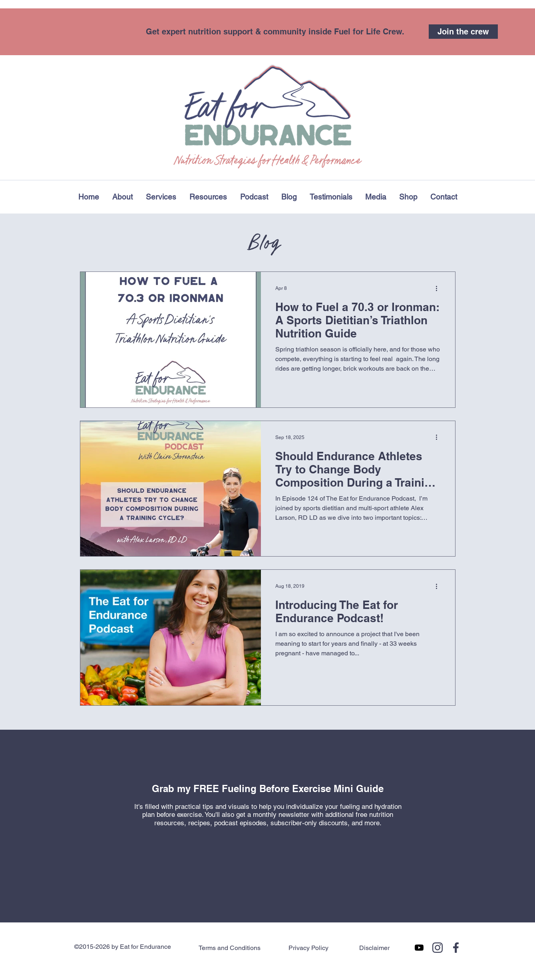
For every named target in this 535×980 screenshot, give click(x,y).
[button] (208, 197)
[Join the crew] (463, 32)
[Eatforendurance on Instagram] (438, 948)
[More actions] (440, 288)
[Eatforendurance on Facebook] (456, 948)
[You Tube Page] (419, 948)
